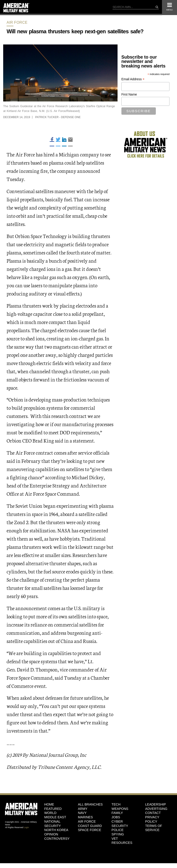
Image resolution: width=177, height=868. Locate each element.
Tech (116, 804)
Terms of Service (154, 828)
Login (26, 827)
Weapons (120, 809)
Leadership (155, 804)
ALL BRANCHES (90, 804)
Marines (85, 817)
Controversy (57, 839)
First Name (129, 94)
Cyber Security (120, 824)
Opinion (51, 834)
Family (117, 813)
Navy (82, 813)
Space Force (90, 830)
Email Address (133, 79)
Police (118, 830)
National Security (53, 824)
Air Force (17, 22)
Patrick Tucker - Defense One (58, 117)
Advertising (156, 809)
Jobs (116, 817)
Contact (153, 813)
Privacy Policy (152, 819)
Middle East (55, 817)
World (50, 813)
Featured (53, 809)
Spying (118, 834)
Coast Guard (90, 826)
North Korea (56, 830)
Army (83, 809)
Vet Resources (122, 841)
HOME (49, 804)
